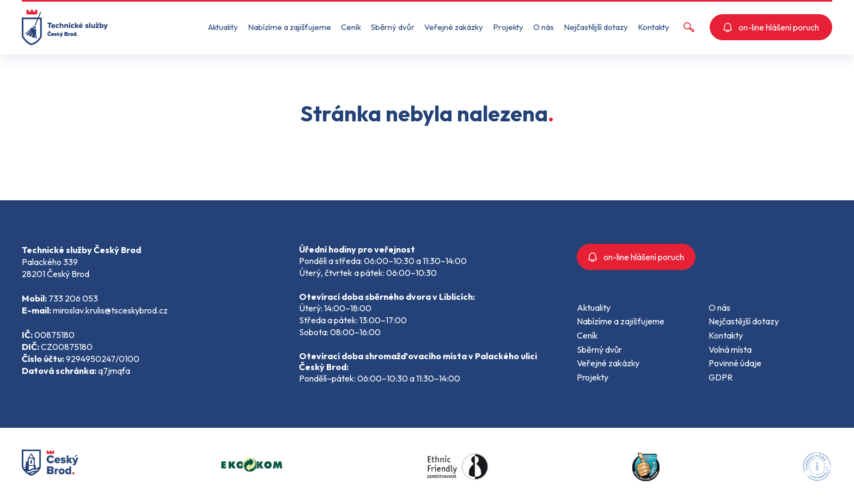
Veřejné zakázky (454, 27)
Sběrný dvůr (393, 27)
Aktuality (223, 27)
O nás (544, 27)
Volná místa (730, 349)
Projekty (508, 27)
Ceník (351, 27)
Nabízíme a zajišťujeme (289, 27)
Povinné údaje (735, 363)
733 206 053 (73, 298)
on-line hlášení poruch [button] (771, 27)
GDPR (721, 377)
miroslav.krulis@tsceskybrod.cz (110, 310)
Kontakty (654, 27)
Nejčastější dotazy (596, 27)
